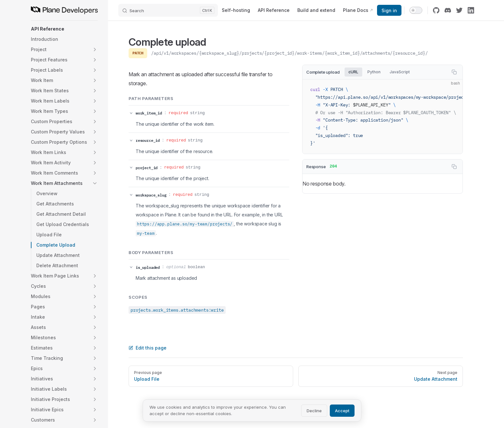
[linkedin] (471, 10)
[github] (436, 10)
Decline (314, 411)
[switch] (416, 10)
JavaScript (400, 72)
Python (374, 72)
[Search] (168, 10)
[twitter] (459, 10)
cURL (353, 72)
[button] (64, 29)
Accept (342, 411)
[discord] (448, 10)
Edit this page (148, 348)
